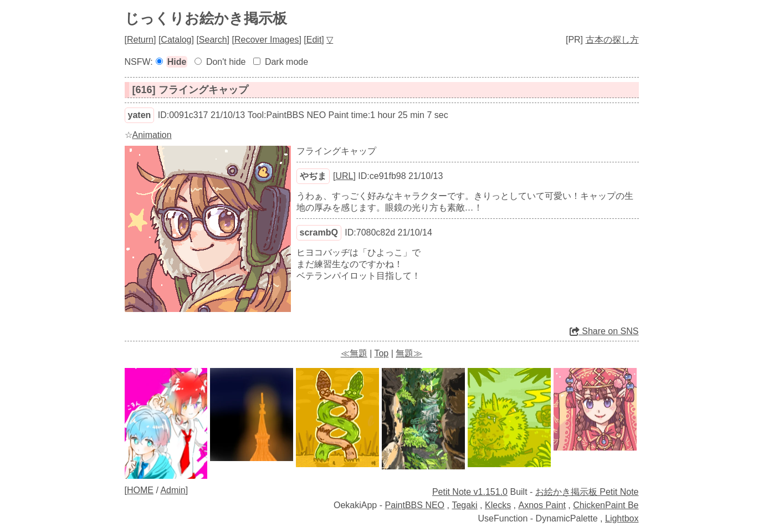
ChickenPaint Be (606, 505)
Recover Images (267, 40)
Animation (152, 135)
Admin (173, 490)
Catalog (176, 40)
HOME (140, 490)
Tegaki (464, 505)
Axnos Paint (542, 505)
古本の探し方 (612, 40)
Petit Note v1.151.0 (470, 492)
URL (344, 176)
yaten (140, 115)
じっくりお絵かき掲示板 (206, 18)
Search (213, 40)
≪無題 (354, 353)
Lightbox (622, 518)
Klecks (498, 505)
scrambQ (319, 232)
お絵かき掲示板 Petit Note (587, 492)
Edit (314, 40)
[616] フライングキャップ (190, 90)
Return (140, 40)
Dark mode (286, 62)
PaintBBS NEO (414, 505)
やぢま (313, 176)
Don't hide (226, 62)
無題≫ (409, 353)
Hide (177, 62)
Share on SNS (604, 331)
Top (381, 353)
